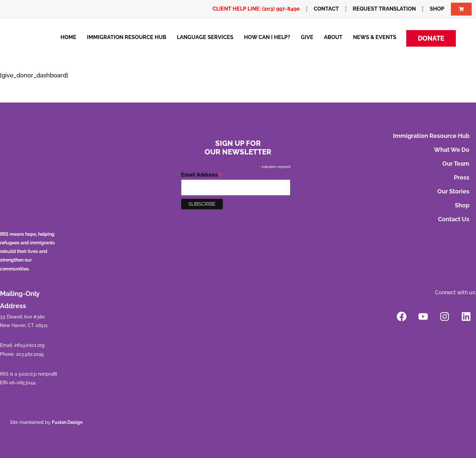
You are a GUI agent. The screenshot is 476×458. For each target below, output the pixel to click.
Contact (326, 9)
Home (68, 37)
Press (462, 177)
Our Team (456, 164)
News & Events (375, 37)
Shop (437, 9)
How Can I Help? (267, 37)
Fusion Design (67, 422)
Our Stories (453, 191)
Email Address (202, 175)
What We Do (452, 150)
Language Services (205, 37)
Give (307, 37)
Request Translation (384, 9)
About (333, 37)
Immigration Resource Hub (127, 37)
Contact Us (454, 219)
